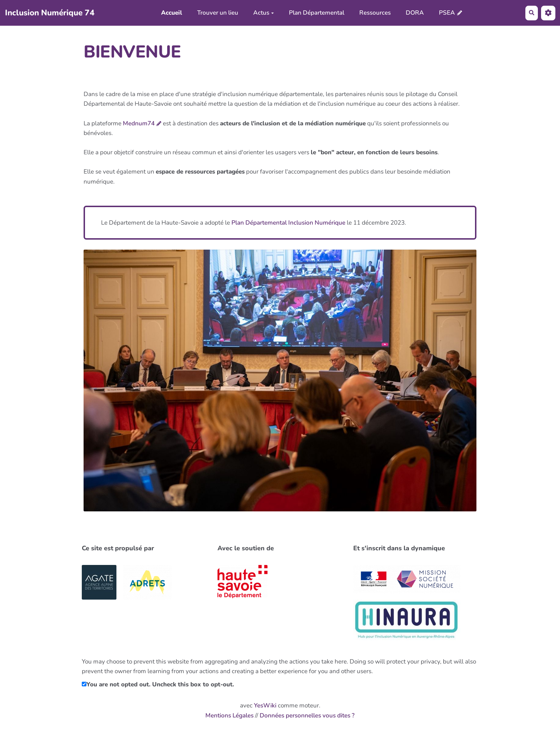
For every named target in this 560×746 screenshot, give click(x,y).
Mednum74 (139, 123)
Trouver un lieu (218, 13)
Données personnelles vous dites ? (307, 715)
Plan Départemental (317, 13)
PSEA (447, 13)
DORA (415, 13)
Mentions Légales (229, 715)
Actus (264, 13)
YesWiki (265, 705)
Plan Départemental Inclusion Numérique (288, 223)
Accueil (172, 13)
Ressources (375, 13)
